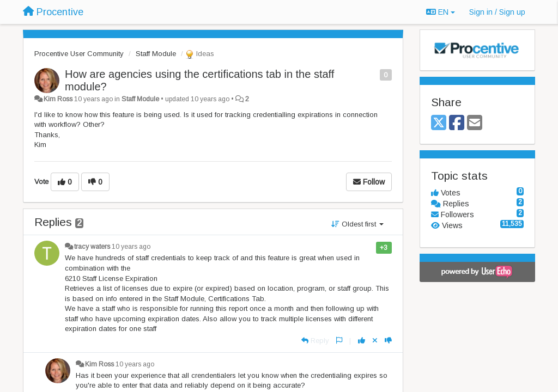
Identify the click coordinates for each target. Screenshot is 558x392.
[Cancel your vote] (375, 341)
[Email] (475, 123)
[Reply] (315, 341)
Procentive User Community (79, 54)
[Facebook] (457, 123)
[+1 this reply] (362, 341)
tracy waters (92, 247)
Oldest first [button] (357, 224)
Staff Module (156, 54)
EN (441, 12)
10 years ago (131, 247)
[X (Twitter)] (439, 123)
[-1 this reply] (388, 341)
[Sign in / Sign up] (497, 12)
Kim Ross (58, 99)
